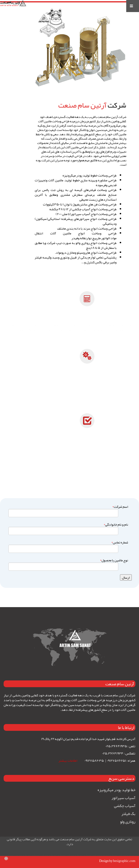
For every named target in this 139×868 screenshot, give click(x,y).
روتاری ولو (128, 822)
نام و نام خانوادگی (115, 524)
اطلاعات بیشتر (68, 760)
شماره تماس (119, 542)
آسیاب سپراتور (123, 798)
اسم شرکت (120, 507)
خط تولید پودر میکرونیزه (116, 790)
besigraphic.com (124, 861)
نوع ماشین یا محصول (113, 560)
